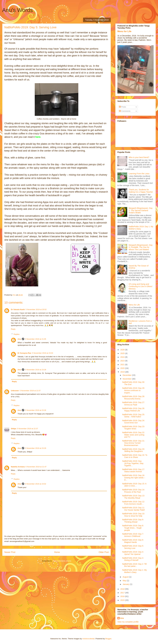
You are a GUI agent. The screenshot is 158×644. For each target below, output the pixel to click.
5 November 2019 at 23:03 (42, 353)
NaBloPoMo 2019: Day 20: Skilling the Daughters (133, 450)
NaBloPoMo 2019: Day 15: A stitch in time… (134, 485)
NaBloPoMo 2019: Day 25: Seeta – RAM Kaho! (133, 416)
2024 (123, 357)
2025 (123, 353)
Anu (19, 339)
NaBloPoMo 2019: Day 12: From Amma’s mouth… (133, 503)
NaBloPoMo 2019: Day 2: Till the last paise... (134, 565)
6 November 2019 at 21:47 (36, 467)
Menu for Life (124, 31)
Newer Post (10, 552)
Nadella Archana (18, 467)
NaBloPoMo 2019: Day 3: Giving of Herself (133, 559)
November (127, 379)
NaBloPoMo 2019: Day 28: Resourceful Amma (133, 398)
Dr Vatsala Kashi (18, 309)
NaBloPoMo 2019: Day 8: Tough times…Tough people (133, 528)
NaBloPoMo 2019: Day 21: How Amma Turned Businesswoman (133, 443)
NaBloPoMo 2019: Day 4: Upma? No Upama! (133, 553)
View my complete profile (128, 622)
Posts (123, 107)
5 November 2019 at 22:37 (28, 429)
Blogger (108, 639)
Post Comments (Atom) (62, 561)
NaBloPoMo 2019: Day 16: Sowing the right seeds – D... (134, 478)
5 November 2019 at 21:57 (30, 391)
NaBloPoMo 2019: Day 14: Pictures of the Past (133, 491)
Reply (13, 329)
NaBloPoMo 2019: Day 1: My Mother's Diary (135, 571)
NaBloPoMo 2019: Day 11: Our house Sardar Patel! (133, 509)
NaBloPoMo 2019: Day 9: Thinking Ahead (133, 521)
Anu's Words (18, 10)
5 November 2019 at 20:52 (36, 309)
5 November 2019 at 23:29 (36, 448)
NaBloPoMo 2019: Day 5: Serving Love (133, 547)
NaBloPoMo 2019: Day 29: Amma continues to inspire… (133, 390)
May (125, 581)
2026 (123, 350)
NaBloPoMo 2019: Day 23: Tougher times (133, 428)
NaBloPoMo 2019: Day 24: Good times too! (133, 422)
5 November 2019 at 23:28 (36, 370)
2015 (123, 600)
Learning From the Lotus (139, 174)
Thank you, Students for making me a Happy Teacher (141, 191)
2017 (123, 593)
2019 (123, 372)
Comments (125, 111)
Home (57, 552)
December (127, 375)
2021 (123, 365)
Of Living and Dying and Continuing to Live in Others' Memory (141, 286)
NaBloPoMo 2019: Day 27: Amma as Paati (133, 404)
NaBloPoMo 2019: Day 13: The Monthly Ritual (133, 497)
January (126, 584)
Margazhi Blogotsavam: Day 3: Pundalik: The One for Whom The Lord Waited (141, 247)
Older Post (104, 552)
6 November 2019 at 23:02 (36, 484)
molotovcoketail (88, 639)
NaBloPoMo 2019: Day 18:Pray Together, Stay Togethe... (133, 463)
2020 (123, 368)
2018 (123, 589)
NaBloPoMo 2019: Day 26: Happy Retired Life (133, 410)
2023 (123, 361)
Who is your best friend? (139, 157)
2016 (123, 596)
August (126, 577)
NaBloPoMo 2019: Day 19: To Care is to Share (135, 456)
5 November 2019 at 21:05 (36, 339)
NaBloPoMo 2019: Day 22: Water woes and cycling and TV (133, 435)
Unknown (15, 391)
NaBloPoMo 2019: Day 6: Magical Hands (133, 541)
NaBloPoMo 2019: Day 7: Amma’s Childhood (133, 535)
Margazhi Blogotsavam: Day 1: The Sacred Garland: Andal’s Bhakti (141, 210)
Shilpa (14, 429)
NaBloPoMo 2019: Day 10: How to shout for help (133, 515)
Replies (17, 334)
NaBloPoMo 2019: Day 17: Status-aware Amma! (133, 471)
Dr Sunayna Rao (24, 353)
